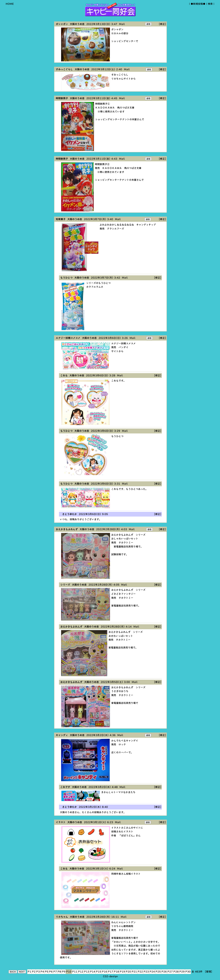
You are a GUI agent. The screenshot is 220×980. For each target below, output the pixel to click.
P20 (128, 972)
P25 (158, 972)
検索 (210, 4)
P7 (55, 972)
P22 (140, 972)
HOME (10, 4)
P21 (134, 972)
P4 (42, 972)
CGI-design (110, 976)
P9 (64, 972)
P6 (51, 972)
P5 (47, 972)
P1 (29, 972)
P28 (176, 972)
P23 (146, 972)
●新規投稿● (198, 4)
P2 (34, 972)
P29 (182, 972)
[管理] (209, 972)
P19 (122, 972)
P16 (105, 972)
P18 (116, 972)
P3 (38, 972)
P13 (87, 972)
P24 (152, 972)
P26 (164, 972)
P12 (81, 972)
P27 (170, 972)
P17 (110, 972)
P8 (59, 972)
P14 (93, 972)
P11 (75, 972)
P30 (188, 972)
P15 (99, 972)
